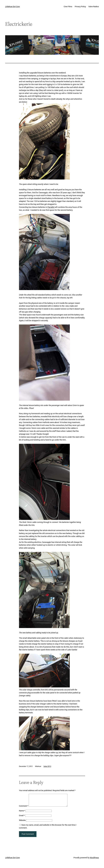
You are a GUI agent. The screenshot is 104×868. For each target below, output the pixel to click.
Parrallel (51, 207)
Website (22, 823)
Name (22, 813)
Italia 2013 (47, 766)
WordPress (94, 860)
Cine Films (68, 7)
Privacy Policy (80, 7)
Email (22, 818)
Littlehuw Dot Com (12, 7)
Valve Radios (94, 7)
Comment (24, 808)
